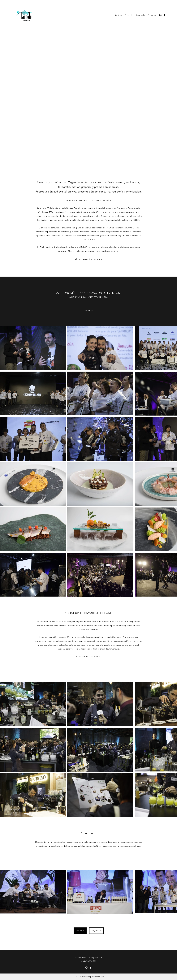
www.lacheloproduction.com (92, 977)
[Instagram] (160, 15)
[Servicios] (88, 310)
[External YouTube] (88, 66)
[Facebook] (165, 15)
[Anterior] (80, 931)
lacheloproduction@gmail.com (89, 957)
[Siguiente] (96, 931)
